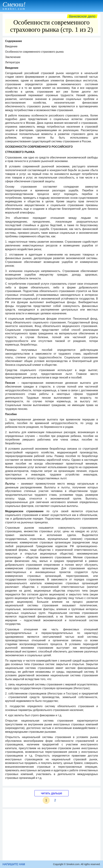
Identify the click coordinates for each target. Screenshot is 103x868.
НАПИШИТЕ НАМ (14, 864)
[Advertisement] (51, 835)
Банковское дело (82, 16)
